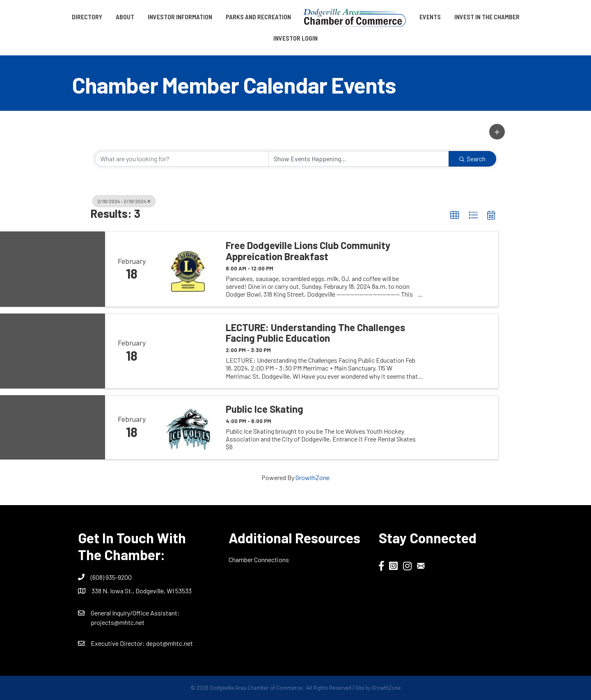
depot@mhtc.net (170, 643)
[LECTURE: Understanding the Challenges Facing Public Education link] (188, 351)
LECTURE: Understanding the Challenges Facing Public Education (315, 333)
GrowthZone (313, 477)
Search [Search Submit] (472, 159)
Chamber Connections (259, 559)
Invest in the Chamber (487, 17)
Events (430, 17)
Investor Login (295, 38)
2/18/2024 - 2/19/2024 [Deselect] (124, 201)
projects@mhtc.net (118, 622)
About (125, 17)
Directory (87, 17)
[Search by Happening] (359, 159)
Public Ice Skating (265, 409)
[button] (497, 132)
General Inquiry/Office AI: (135, 613)
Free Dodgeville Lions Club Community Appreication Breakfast (308, 251)
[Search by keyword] (182, 159)
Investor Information (180, 17)
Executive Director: (118, 643)
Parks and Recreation (258, 17)
